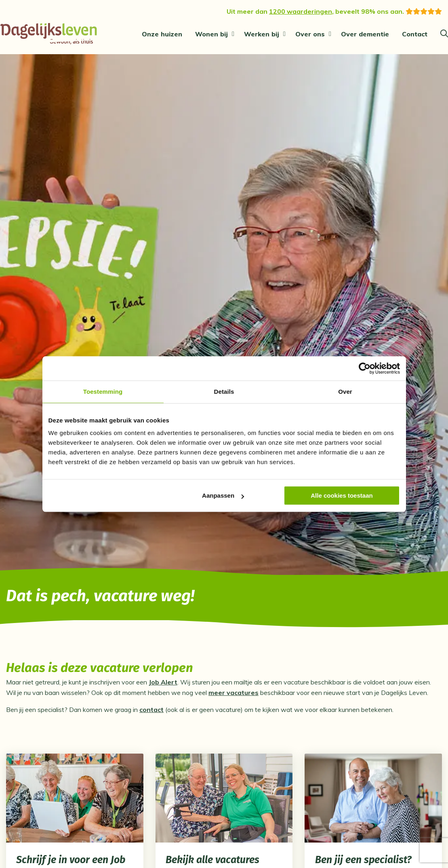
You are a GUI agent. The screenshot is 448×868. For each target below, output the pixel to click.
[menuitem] (162, 34)
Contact (415, 34)
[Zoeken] (444, 34)
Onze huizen (162, 34)
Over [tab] (345, 392)
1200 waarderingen (301, 11)
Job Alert (163, 685)
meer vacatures (233, 695)
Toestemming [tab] (103, 392)
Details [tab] (224, 392)
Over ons (310, 34)
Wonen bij (211, 34)
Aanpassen (223, 495)
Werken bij (262, 34)
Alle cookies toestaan (342, 495)
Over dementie (365, 34)
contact (151, 712)
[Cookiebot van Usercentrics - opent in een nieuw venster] (365, 368)
